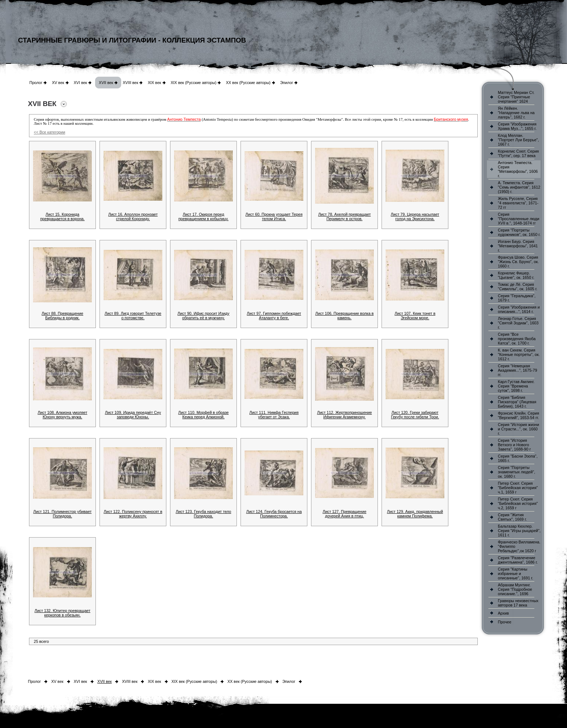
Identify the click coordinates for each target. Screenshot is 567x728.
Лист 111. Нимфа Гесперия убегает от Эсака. (274, 415)
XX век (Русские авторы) (248, 83)
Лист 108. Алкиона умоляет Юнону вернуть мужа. (62, 415)
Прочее (505, 622)
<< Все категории (49, 132)
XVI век (80, 83)
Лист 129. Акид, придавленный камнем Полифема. (415, 514)
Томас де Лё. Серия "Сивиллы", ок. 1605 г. (518, 287)
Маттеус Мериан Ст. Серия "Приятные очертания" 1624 (516, 97)
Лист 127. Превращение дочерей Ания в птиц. (344, 514)
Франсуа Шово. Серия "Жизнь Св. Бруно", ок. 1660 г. (518, 262)
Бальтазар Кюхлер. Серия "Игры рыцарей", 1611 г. (519, 531)
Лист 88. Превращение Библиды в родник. (62, 316)
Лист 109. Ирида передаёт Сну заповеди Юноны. (133, 415)
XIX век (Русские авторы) (194, 83)
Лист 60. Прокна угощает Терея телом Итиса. (274, 216)
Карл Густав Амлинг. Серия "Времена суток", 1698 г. (516, 386)
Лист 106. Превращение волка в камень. (344, 316)
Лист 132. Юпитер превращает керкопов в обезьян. (62, 613)
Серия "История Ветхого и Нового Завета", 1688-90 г (514, 445)
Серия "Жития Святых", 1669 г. (512, 517)
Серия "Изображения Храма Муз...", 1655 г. (517, 126)
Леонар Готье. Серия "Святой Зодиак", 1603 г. (518, 323)
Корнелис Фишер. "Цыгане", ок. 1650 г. (516, 275)
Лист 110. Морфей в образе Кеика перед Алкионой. (203, 415)
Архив (503, 613)
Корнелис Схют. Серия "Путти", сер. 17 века (519, 153)
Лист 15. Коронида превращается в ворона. (63, 216)
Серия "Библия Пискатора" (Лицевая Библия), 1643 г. (517, 402)
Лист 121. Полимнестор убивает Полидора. (63, 514)
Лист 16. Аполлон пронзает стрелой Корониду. (133, 216)
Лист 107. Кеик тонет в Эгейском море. (415, 316)
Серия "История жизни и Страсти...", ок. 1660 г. (519, 429)
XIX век (154, 83)
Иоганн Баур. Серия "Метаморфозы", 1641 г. (518, 246)
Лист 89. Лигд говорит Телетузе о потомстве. (133, 316)
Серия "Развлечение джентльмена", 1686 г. (518, 560)
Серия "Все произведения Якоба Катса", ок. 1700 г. (517, 339)
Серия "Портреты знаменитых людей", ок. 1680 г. (517, 472)
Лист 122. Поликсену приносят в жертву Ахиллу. (133, 514)
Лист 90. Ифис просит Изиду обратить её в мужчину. (203, 316)
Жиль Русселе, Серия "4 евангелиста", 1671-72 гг (518, 203)
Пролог (36, 83)
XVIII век (130, 83)
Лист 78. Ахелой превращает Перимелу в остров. (344, 216)
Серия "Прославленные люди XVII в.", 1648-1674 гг (519, 219)
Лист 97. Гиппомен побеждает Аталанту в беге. (274, 316)
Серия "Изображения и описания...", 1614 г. (519, 309)
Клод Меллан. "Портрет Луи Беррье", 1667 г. (519, 140)
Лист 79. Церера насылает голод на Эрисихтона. (415, 216)
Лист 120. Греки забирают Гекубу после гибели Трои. (415, 415)
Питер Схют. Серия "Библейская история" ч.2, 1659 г (518, 503)
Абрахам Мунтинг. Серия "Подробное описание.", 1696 (515, 589)
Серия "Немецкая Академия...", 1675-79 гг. (518, 370)
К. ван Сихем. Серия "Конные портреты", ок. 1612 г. (519, 354)
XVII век (106, 83)
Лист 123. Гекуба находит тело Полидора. (203, 514)
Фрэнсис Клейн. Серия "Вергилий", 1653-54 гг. (519, 415)
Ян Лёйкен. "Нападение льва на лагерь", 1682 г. (516, 113)
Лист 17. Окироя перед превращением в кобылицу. (203, 216)
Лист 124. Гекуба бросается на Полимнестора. (274, 514)
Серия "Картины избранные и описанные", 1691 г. (516, 574)
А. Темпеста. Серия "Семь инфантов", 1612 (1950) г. (519, 187)
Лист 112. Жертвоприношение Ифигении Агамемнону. (344, 415)
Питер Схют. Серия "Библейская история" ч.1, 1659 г (518, 488)
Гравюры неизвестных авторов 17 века (518, 603)
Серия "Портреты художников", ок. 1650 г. (519, 232)
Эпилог (287, 83)
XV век (58, 83)
